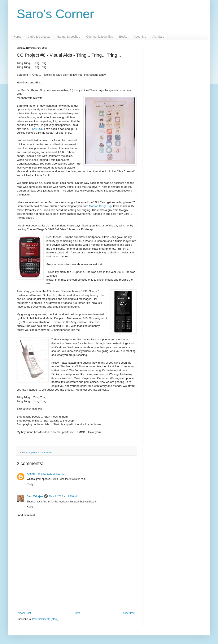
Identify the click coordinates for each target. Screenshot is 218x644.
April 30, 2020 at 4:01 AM (51, 474)
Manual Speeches (68, 37)
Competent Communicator (40, 452)
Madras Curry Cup (100, 206)
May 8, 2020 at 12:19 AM (63, 496)
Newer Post (24, 613)
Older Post (129, 613)
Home (17, 37)
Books (123, 37)
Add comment (26, 515)
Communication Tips (100, 37)
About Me (140, 37)
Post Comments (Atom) (45, 619)
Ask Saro (158, 37)
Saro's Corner (55, 14)
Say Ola (37, 129)
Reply (30, 484)
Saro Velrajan (35, 496)
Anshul (31, 474)
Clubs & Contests (39, 37)
